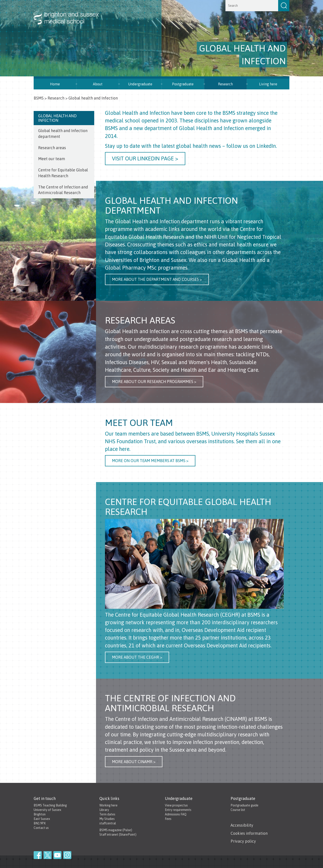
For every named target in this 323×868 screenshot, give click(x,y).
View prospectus (176, 805)
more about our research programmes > (154, 382)
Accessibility (242, 825)
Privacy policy (243, 841)
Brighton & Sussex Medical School (71, 13)
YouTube (57, 855)
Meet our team (52, 159)
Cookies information (249, 833)
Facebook (38, 855)
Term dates (107, 814)
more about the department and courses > (157, 279)
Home (55, 84)
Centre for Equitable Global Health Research (63, 173)
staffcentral (108, 823)
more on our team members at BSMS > (150, 461)
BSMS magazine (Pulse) (116, 830)
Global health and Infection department (63, 134)
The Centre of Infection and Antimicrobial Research (63, 190)
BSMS (39, 98)
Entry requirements (178, 810)
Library (104, 810)
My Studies (107, 819)
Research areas (52, 148)
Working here (108, 805)
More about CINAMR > (134, 762)
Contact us (41, 828)
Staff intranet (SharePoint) (118, 835)
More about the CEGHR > (137, 657)
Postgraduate (183, 84)
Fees (168, 819)
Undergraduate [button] (140, 84)
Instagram (67, 855)
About (98, 84)
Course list (238, 810)
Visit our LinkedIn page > (145, 158)
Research (225, 84)
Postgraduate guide (244, 805)
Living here (268, 84)
